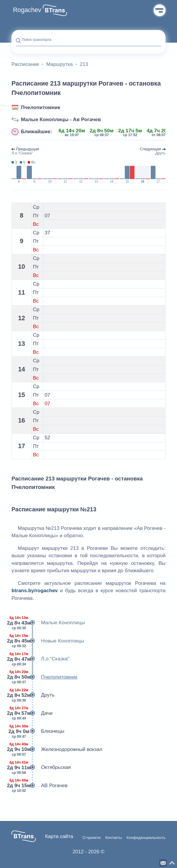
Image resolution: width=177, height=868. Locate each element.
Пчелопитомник (41, 107)
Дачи (32, 713)
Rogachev (27, 10)
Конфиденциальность (146, 838)
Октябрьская (41, 767)
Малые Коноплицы (48, 623)
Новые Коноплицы (48, 641)
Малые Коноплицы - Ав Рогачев (61, 120)
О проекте (92, 838)
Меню (160, 10)
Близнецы (38, 731)
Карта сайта (59, 836)
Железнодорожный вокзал (57, 750)
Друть (33, 695)
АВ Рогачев (40, 786)
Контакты (114, 838)
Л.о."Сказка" (41, 659)
